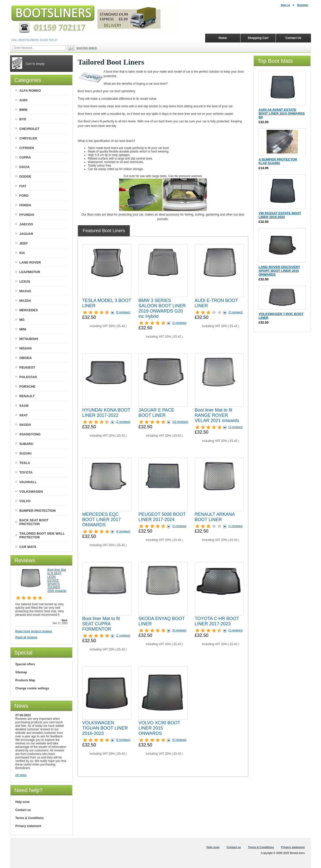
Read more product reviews (34, 631)
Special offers (25, 664)
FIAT (23, 186)
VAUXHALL (28, 482)
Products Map (25, 680)
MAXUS (25, 291)
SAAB (24, 406)
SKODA (25, 425)
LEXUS (25, 282)
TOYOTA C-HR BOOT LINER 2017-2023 (217, 621)
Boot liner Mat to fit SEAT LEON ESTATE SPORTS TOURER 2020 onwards (57, 580)
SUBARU (26, 444)
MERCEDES (29, 310)
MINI (23, 329)
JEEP (23, 243)
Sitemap (21, 672)
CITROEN (27, 148)
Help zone (22, 802)
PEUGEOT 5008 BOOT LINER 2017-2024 (162, 517)
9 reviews (179, 630)
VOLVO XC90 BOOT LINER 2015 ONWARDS (159, 728)
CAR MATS (28, 547)
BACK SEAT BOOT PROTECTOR (34, 522)
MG (22, 320)
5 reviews (179, 740)
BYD (23, 119)
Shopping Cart (258, 38)
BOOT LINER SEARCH (87, 48)
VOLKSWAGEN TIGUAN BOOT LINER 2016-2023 (105, 728)
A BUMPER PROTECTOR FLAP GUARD (278, 161)
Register (303, 5)
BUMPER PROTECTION (37, 511)
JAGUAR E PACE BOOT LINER (156, 413)
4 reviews (123, 531)
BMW (23, 110)
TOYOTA (26, 472)
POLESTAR (28, 377)
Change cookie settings (32, 688)
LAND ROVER (30, 262)
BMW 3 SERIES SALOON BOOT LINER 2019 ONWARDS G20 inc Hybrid (162, 308)
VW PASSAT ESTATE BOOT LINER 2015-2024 (280, 215)
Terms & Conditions (29, 818)
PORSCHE (27, 387)
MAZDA (25, 301)
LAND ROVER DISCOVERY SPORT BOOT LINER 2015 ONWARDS (279, 271)
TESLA (25, 463)
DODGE (25, 176)
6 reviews (123, 312)
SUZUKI (25, 453)
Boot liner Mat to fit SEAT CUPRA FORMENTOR (101, 624)
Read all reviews (26, 637)
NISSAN (25, 348)
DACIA (24, 167)
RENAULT (27, 396)
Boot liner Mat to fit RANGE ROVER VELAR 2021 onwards (217, 415)
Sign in (285, 5)
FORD (24, 196)
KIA (22, 253)
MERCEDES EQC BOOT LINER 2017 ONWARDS (102, 520)
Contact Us (293, 38)
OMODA (26, 358)
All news (21, 775)
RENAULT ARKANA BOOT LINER (215, 517)
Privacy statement (28, 826)
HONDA (25, 205)
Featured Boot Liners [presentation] (104, 231)
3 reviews (236, 427)
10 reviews (180, 422)
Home (223, 38)
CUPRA (25, 157)
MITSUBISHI (29, 339)
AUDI (23, 100)
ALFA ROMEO (30, 91)
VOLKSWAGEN (31, 492)
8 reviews (123, 740)
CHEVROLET (29, 129)
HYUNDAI (27, 215)
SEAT (24, 415)
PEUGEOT (27, 367)
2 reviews (179, 323)
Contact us (23, 810)
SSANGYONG (30, 434)
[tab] (104, 231)
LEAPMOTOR (30, 272)
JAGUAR (26, 234)
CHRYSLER (28, 138)
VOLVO (25, 501)
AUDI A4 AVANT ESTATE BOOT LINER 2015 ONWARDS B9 (282, 113)
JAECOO (26, 224)
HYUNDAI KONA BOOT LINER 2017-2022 (106, 413)
